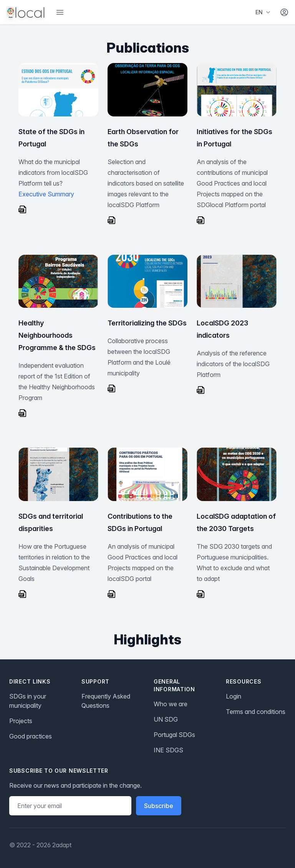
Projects (21, 721)
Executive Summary (46, 194)
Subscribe (159, 806)
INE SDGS (168, 750)
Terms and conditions (256, 712)
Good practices (31, 736)
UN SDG (166, 719)
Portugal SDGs (174, 735)
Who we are (171, 704)
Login (234, 696)
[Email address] (70, 806)
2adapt (62, 845)
